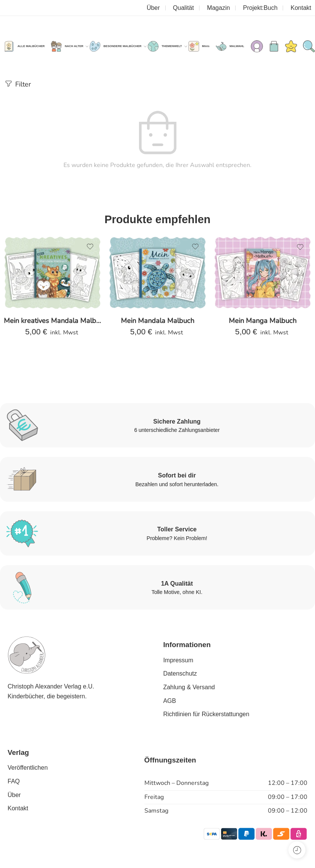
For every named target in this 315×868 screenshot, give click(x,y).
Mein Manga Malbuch (263, 321)
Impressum (178, 660)
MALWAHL (237, 46)
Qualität (183, 8)
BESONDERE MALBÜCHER (122, 46)
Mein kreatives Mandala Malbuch (52, 321)
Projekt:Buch (260, 8)
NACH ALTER (74, 46)
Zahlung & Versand (189, 687)
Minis (206, 46)
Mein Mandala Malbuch (157, 321)
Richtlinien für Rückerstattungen (206, 714)
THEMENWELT (172, 46)
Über (153, 8)
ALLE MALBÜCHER (31, 46)
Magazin (218, 8)
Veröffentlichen (28, 768)
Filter (17, 84)
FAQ (14, 781)
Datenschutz (180, 673)
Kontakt (301, 8)
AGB (169, 701)
